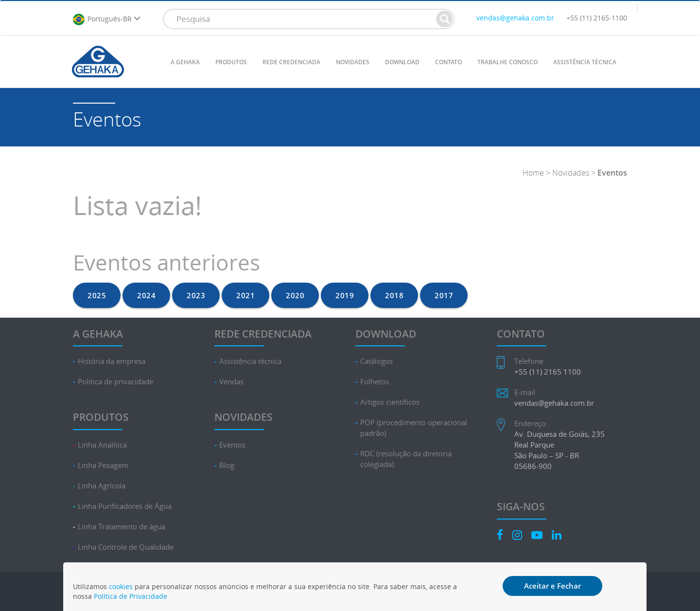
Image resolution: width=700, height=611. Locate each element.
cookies (121, 586)
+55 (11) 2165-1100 (597, 18)
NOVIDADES (353, 62)
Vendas (231, 382)
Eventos (232, 445)
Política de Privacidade (131, 596)
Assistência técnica (250, 361)
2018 (394, 295)
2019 (345, 295)
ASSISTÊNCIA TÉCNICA (585, 62)
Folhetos (375, 382)
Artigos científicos (390, 402)
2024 (146, 295)
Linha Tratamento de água (122, 527)
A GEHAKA (185, 62)
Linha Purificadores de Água (125, 506)
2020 (295, 295)
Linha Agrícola (102, 486)
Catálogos (376, 361)
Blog (227, 465)
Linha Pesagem (103, 465)
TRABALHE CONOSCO (507, 62)
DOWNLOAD (402, 62)
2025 (97, 295)
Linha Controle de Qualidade (126, 547)
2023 (196, 295)
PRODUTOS (231, 62)
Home (533, 173)
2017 (444, 295)
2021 (245, 295)
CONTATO (448, 62)
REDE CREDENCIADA (291, 62)
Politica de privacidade (115, 382)
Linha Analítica (102, 445)
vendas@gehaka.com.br (515, 18)
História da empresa (112, 361)
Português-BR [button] (106, 19)
